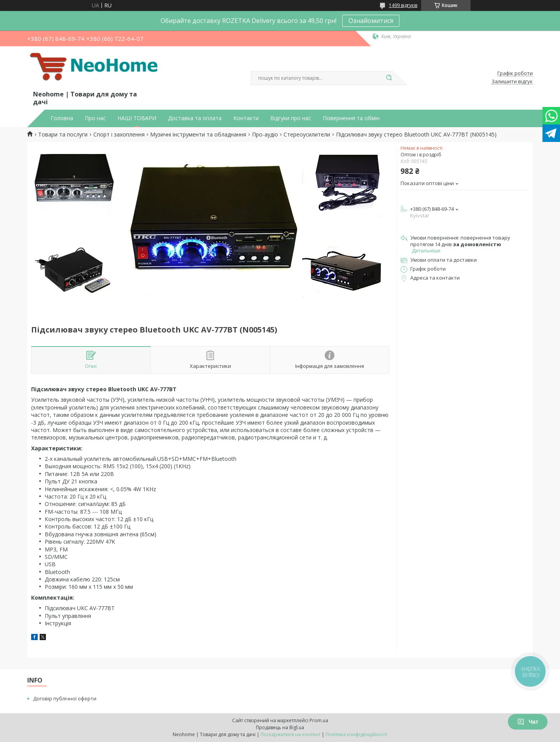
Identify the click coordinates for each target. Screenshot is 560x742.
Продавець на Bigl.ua (280, 727)
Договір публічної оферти (65, 698)
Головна (62, 118)
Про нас (95, 118)
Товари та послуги (63, 135)
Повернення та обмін (351, 118)
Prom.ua (319, 720)
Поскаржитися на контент (290, 734)
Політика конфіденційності (356, 734)
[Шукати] (389, 78)
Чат (528, 722)
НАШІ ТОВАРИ (137, 118)
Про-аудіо (265, 135)
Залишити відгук (512, 82)
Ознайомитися (371, 21)
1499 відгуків (403, 5)
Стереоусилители (307, 135)
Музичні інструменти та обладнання (198, 135)
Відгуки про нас (291, 118)
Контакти (246, 118)
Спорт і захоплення (119, 135)
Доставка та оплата (195, 118)
